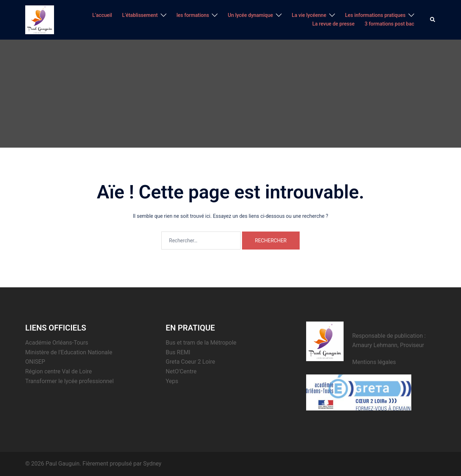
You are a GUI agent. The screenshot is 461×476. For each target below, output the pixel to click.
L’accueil (102, 15)
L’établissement (140, 15)
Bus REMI (178, 352)
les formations (193, 15)
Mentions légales (374, 362)
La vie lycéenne (309, 15)
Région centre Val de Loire (59, 371)
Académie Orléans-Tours (57, 343)
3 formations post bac (389, 24)
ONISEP (35, 362)
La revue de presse (334, 24)
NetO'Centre (181, 371)
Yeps (172, 381)
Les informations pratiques (375, 15)
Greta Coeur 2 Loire (190, 362)
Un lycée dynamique (250, 15)
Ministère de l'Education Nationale (69, 352)
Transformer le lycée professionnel (70, 381)
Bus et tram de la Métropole (201, 343)
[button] (433, 20)
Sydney (152, 464)
